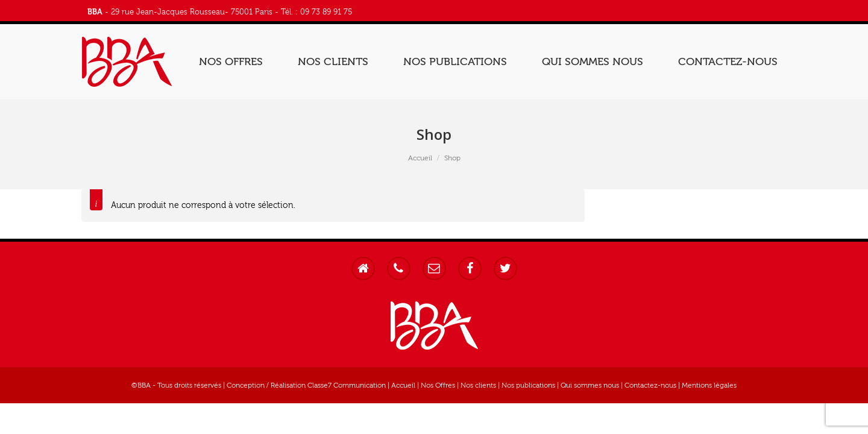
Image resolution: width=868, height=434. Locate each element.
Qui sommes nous (590, 385)
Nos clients (478, 385)
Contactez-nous (650, 385)
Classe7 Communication (347, 385)
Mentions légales (709, 385)
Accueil (420, 158)
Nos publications (528, 385)
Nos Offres (438, 385)
